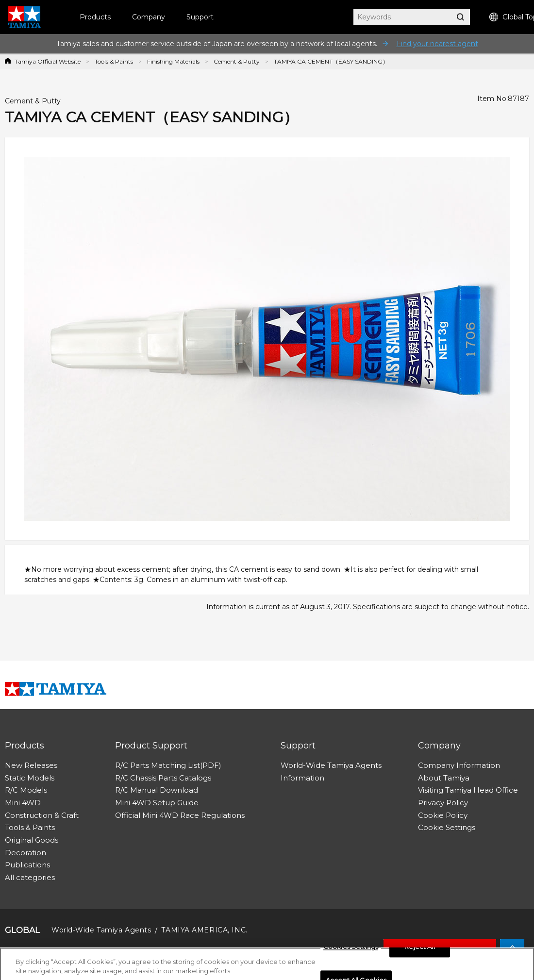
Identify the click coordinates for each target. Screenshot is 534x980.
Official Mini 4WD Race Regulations (180, 815)
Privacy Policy (443, 803)
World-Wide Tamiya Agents (331, 765)
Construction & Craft (42, 815)
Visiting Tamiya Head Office (468, 790)
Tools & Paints (114, 61)
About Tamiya (444, 778)
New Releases (31, 765)
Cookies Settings (351, 949)
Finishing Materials (173, 61)
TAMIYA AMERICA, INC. (204, 930)
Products (95, 17)
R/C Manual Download (157, 790)
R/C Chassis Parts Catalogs (163, 778)
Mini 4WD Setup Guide (157, 803)
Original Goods (32, 840)
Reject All (419, 949)
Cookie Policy (443, 815)
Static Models (30, 778)
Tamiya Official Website (48, 61)
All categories (30, 877)
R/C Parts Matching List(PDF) (168, 765)
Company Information (459, 765)
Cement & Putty (237, 61)
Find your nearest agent (437, 44)
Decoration (25, 853)
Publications (27, 865)
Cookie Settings (447, 827)
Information (302, 778)
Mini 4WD (23, 803)
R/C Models (26, 790)
